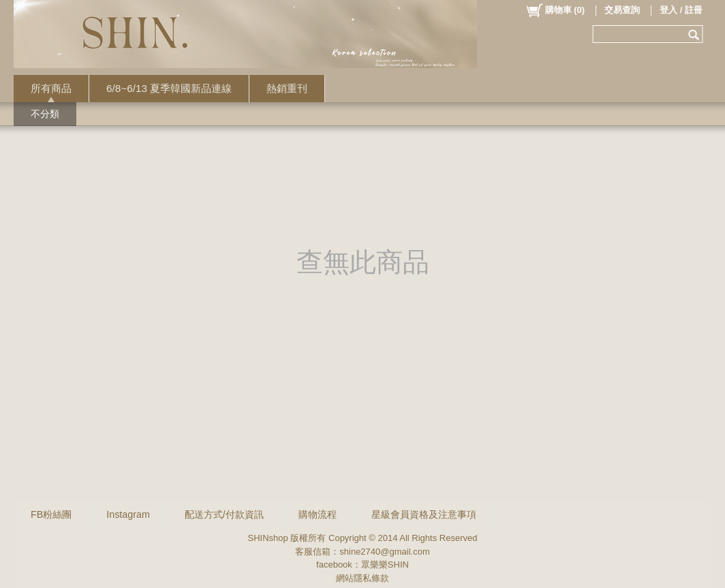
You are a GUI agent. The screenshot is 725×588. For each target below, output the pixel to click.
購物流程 (318, 514)
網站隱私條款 (362, 578)
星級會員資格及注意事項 (424, 514)
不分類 (45, 114)
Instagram (128, 514)
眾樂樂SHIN (385, 564)
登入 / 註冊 (681, 10)
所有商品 (51, 88)
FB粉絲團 (51, 514)
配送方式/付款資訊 (224, 514)
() (555, 10)
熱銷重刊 (287, 88)
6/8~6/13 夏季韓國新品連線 (169, 88)
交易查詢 (622, 10)
